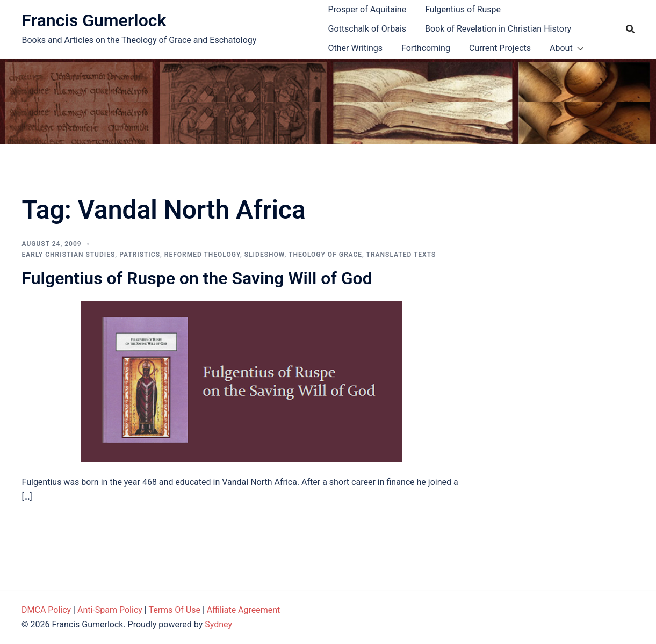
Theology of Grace (325, 255)
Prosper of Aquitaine (367, 9)
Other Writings (355, 48)
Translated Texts (401, 255)
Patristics (140, 255)
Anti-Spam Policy (110, 610)
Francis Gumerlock (94, 20)
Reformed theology (202, 255)
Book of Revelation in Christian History (498, 29)
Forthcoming (426, 48)
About (561, 48)
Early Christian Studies (69, 255)
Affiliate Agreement (244, 610)
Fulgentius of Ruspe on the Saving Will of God (197, 278)
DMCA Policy (46, 610)
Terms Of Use (174, 610)
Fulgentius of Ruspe (463, 9)
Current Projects (500, 48)
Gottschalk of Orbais (367, 29)
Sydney (218, 624)
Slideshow (265, 255)
